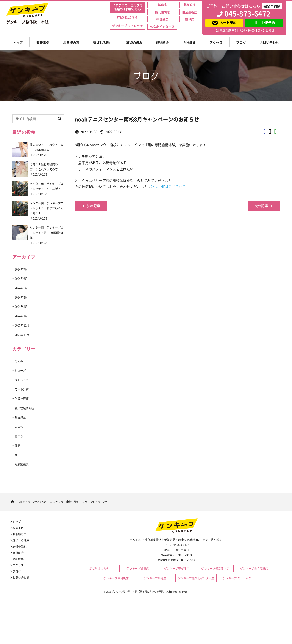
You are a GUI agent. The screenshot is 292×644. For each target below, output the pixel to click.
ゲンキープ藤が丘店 (177, 568)
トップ (18, 42)
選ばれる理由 (103, 42)
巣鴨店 (162, 5)
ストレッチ (22, 380)
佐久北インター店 (162, 27)
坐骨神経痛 (22, 398)
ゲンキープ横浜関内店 (215, 568)
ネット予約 (224, 23)
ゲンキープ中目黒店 (116, 578)
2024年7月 (21, 269)
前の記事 (91, 206)
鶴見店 (190, 19)
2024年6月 (21, 278)
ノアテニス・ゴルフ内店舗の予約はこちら (127, 7)
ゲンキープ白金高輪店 (254, 568)
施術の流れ (134, 42)
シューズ (20, 370)
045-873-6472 (243, 13)
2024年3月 (21, 297)
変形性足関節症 (24, 408)
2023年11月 (22, 335)
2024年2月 (21, 306)
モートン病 (22, 389)
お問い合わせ (269, 42)
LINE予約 (264, 23)
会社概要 (189, 42)
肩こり (19, 436)
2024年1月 (21, 316)
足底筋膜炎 (22, 464)
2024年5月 (21, 288)
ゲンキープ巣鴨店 (138, 568)
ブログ (241, 42)
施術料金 (162, 42)
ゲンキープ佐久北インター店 (196, 578)
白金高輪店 (190, 12)
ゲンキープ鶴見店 (155, 578)
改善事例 (43, 42)
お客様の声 (71, 42)
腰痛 (17, 445)
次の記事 (264, 206)
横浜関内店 (162, 12)
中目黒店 (162, 19)
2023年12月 (22, 325)
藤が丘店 (190, 5)
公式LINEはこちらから (168, 187)
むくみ (19, 361)
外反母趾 (20, 417)
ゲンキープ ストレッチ (127, 26)
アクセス (216, 42)
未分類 (19, 427)
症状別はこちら (127, 17)
